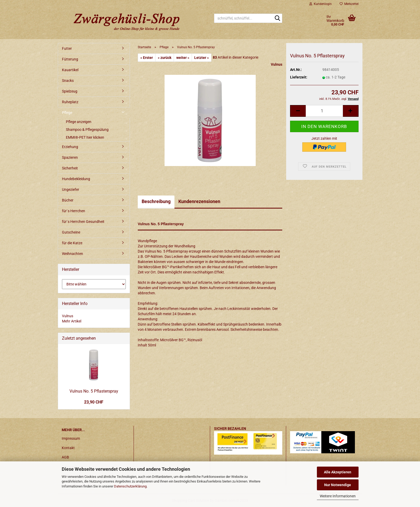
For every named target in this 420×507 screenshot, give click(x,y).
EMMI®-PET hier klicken (85, 137)
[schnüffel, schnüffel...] (277, 19)
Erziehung (70, 147)
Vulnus (277, 64)
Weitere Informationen (338, 496)
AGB (65, 457)
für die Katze (72, 243)
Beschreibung (156, 201)
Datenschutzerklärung (130, 486)
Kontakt (68, 448)
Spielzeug (70, 91)
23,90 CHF (94, 402)
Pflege (67, 113)
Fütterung (70, 59)
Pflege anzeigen (79, 122)
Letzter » (202, 58)
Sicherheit (70, 168)
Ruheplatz (70, 102)
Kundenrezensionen (199, 201)
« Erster (147, 58)
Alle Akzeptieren (338, 472)
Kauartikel (70, 70)
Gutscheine (71, 232)
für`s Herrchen (74, 211)
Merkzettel (349, 4)
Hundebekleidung (76, 179)
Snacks (68, 81)
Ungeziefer (71, 190)
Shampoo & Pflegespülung (87, 130)
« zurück (165, 58)
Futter (67, 48)
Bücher (68, 200)
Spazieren (70, 157)
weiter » (183, 58)
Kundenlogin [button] (321, 4)
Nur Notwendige (338, 485)
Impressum (71, 438)
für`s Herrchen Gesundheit (83, 222)
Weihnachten (73, 254)
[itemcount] (324, 111)
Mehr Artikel (72, 321)
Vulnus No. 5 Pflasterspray (94, 391)
